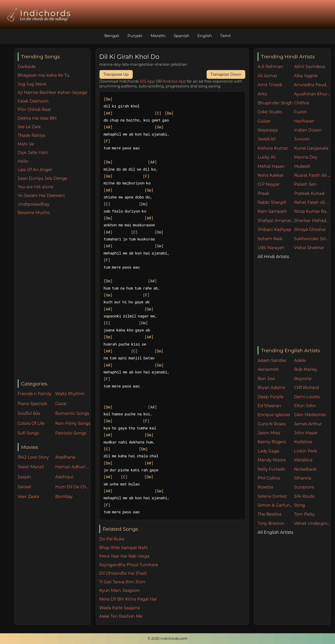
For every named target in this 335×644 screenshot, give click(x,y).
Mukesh (302, 166)
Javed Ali (267, 139)
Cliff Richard (306, 388)
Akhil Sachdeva (310, 67)
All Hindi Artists (273, 257)
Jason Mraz (269, 433)
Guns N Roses (272, 424)
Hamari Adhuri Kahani (73, 467)
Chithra (302, 103)
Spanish (181, 36)
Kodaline (303, 442)
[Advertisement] (54, 298)
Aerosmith (268, 369)
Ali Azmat (267, 76)
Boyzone (303, 379)
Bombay (64, 497)
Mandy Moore (272, 460)
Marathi (158, 36)
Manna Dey (306, 157)
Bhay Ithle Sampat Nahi (124, 548)
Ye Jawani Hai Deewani (41, 196)
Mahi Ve (26, 144)
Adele (300, 360)
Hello (23, 161)
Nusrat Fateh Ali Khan (312, 175)
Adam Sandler (272, 360)
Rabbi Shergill (272, 202)
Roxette (265, 487)
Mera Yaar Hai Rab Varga (124, 556)
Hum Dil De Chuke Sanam (73, 487)
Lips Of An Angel (35, 170)
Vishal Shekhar (309, 248)
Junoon (302, 139)
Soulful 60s (29, 413)
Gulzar (264, 121)
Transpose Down (226, 74)
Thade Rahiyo (32, 135)
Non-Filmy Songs (73, 423)
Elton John (305, 406)
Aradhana (65, 457)
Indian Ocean (308, 130)
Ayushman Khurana (312, 94)
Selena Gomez (272, 496)
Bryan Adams (271, 388)
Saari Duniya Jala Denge (42, 178)
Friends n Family (35, 394)
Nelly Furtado (271, 469)
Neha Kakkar (271, 175)
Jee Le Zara (29, 127)
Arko (262, 94)
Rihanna (303, 478)
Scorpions (304, 487)
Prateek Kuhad (309, 193)
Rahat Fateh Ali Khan (312, 202)
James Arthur (308, 424)
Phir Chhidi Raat (34, 110)
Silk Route (304, 496)
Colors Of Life (31, 423)
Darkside (27, 67)
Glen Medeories (310, 415)
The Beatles (269, 514)
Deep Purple (270, 397)
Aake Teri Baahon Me (121, 616)
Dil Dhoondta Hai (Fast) (123, 573)
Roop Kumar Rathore (312, 211)
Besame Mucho (34, 213)
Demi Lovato (307, 397)
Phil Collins (269, 478)
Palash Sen (305, 184)
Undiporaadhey (33, 204)
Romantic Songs (72, 413)
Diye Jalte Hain (33, 153)
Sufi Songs (28, 433)
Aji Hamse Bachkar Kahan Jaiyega (52, 92)
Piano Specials (32, 404)
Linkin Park (306, 451)
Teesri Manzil (31, 467)
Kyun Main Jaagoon (120, 590)
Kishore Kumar (273, 148)
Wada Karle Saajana (120, 608)
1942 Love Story (33, 457)
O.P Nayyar (269, 184)
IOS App (147, 81)
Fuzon (300, 112)
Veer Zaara (29, 497)
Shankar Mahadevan (312, 221)
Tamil (226, 36)
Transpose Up (116, 74)
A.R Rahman (270, 67)
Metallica (303, 460)
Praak (263, 193)
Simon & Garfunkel (276, 505)
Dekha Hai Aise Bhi (37, 118)
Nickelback (305, 469)
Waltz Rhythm (70, 394)
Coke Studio (270, 112)
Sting (299, 505)
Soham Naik (270, 239)
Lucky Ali (267, 157)
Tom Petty (304, 514)
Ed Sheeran (269, 406)
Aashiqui (64, 477)
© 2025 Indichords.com (167, 638)
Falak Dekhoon (33, 101)
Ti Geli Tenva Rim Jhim (122, 582)
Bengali (112, 36)
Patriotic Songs (71, 433)
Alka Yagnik (306, 76)
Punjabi (135, 36)
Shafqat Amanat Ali (276, 221)
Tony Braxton (271, 523)
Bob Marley (306, 369)
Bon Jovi (266, 379)
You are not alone (35, 187)
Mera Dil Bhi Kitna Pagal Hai (128, 599)
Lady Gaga (268, 451)
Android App (174, 81)
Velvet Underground (312, 523)
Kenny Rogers (272, 442)
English (205, 36)
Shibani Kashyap (274, 230)
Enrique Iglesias (274, 415)
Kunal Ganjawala (311, 148)
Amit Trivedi (270, 85)
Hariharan (304, 121)
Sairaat (25, 487)
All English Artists (275, 532)
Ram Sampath (272, 211)
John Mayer (306, 433)
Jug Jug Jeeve (32, 84)
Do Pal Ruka (112, 539)
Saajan (24, 477)
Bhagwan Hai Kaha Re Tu (44, 75)
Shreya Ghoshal (310, 230)
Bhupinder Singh (275, 103)
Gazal (61, 404)
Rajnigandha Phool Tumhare (129, 565)
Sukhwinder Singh (312, 239)
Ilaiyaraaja (268, 130)
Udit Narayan (271, 248)
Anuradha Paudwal (312, 85)
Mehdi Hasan (271, 166)
